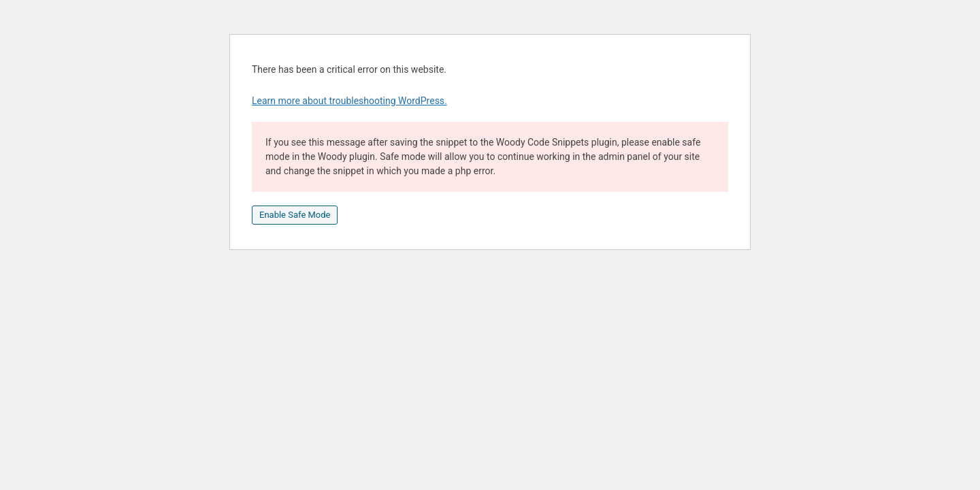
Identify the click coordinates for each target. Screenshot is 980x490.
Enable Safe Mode (295, 215)
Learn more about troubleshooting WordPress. (349, 101)
